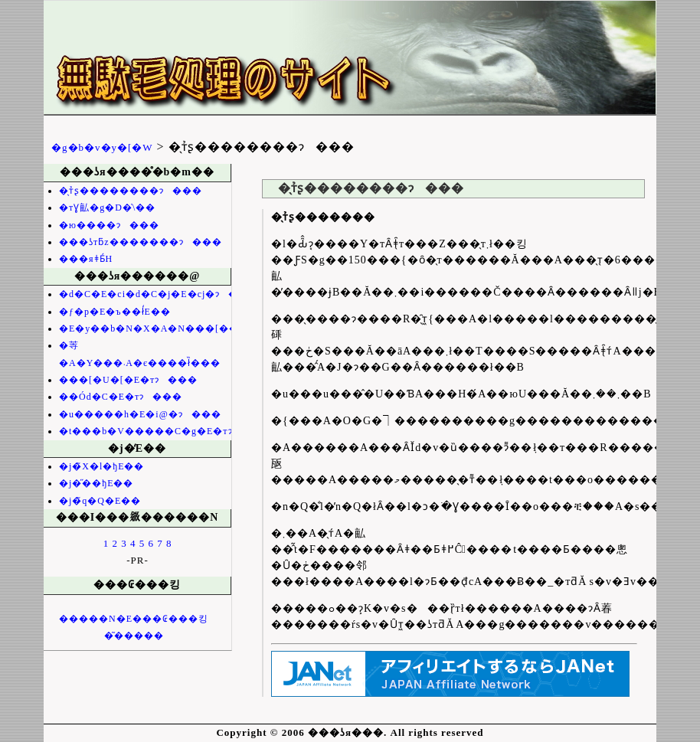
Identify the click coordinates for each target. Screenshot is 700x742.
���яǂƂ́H (86, 259)
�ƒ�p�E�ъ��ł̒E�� (115, 312)
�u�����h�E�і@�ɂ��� (140, 414)
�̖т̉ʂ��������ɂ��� (131, 191)
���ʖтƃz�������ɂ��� (141, 242)
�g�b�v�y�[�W (102, 147)
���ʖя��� (281, 62)
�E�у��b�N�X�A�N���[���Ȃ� (162, 329)
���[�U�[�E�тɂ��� (128, 380)
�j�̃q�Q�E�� (100, 501)
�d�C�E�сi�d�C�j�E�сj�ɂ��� (159, 294)
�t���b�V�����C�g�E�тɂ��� (165, 431)
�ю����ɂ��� (109, 225)
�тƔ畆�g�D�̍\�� (107, 208)
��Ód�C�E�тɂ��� (121, 397)
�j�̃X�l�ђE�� (101, 466)
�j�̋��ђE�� (96, 483)
